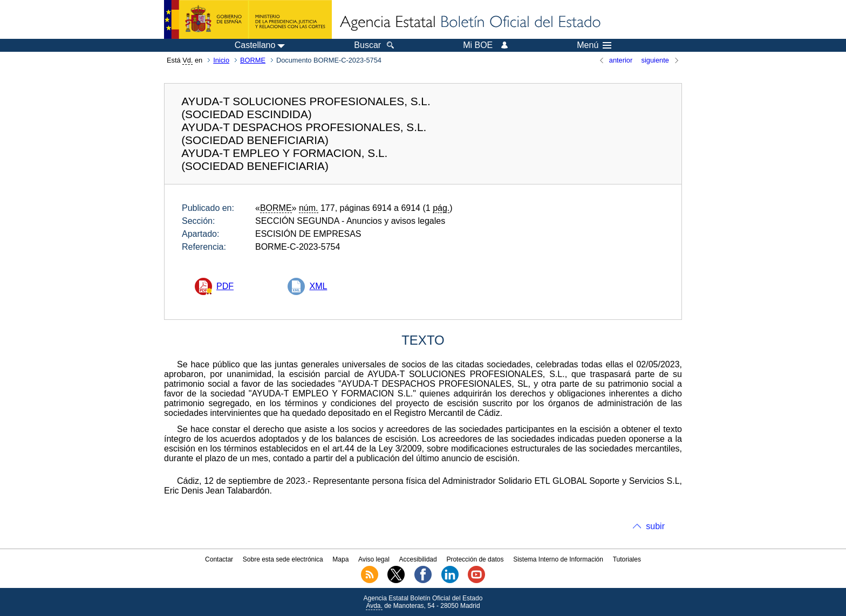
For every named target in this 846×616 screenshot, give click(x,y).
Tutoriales (627, 559)
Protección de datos (475, 559)
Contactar (219, 559)
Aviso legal (374, 559)
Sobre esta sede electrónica (283, 559)
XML (318, 286)
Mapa (340, 559)
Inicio (221, 60)
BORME (253, 60)
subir (655, 526)
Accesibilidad (418, 559)
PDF (225, 286)
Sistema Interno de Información (558, 559)
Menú (594, 45)
